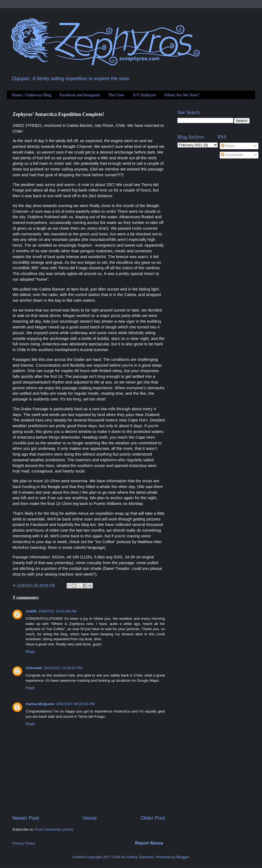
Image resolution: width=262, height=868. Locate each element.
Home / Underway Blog (32, 95)
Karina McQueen (40, 704)
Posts (228, 146)
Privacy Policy (24, 843)
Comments (232, 155)
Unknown (34, 668)
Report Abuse (149, 843)
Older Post (153, 818)
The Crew (117, 95)
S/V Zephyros (145, 95)
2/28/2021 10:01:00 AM (58, 611)
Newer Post (26, 818)
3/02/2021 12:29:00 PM (63, 668)
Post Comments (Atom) (54, 829)
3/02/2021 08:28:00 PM (76, 704)
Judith (31, 611)
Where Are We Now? (182, 95)
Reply (30, 652)
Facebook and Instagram (80, 95)
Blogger (183, 857)
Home (90, 818)
